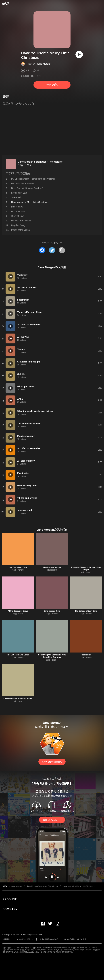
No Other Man (18, 211)
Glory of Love (18, 216)
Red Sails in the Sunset (23, 183)
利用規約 (6, 939)
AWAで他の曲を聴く (52, 762)
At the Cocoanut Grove (18, 611)
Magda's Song (18, 225)
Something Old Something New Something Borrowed (52, 656)
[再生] (79, 55)
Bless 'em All (17, 207)
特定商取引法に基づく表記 (75, 939)
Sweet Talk (16, 197)
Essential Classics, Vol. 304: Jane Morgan (86, 569)
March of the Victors (21, 230)
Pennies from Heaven (22, 221)
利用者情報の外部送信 (49, 939)
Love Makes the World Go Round (18, 699)
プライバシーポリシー (25, 939)
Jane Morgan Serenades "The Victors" (41, 162)
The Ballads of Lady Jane (86, 611)
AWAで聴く (52, 85)
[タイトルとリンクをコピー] (62, 250)
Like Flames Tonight (52, 567)
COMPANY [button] (10, 909)
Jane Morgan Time (52, 611)
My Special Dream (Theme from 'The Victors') (33, 179)
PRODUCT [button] (9, 899)
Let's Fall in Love (19, 193)
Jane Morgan (44, 64)
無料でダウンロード (52, 820)
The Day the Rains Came (18, 655)
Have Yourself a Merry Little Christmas (79, 886)
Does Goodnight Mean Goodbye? (27, 188)
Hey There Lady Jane (18, 567)
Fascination (86, 655)
